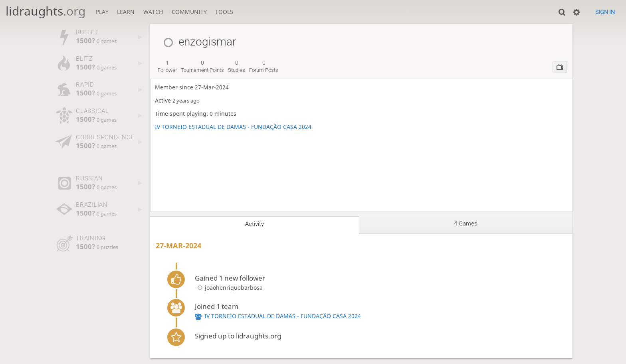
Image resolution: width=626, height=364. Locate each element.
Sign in (605, 12)
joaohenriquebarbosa (229, 288)
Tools (224, 12)
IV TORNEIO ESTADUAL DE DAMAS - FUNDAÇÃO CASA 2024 (233, 127)
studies (237, 66)
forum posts (264, 66)
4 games (466, 224)
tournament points (202, 66)
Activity (255, 224)
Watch (153, 12)
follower (167, 66)
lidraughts (46, 11)
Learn (126, 12)
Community (189, 12)
